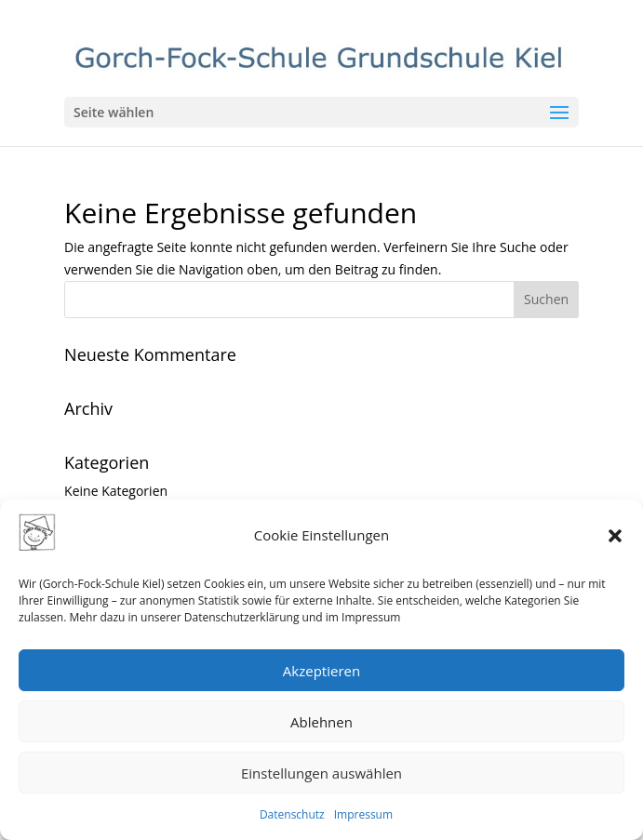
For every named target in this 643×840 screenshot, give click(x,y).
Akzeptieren (321, 671)
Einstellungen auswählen (321, 773)
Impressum (363, 814)
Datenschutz (292, 814)
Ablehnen (321, 722)
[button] (615, 536)
